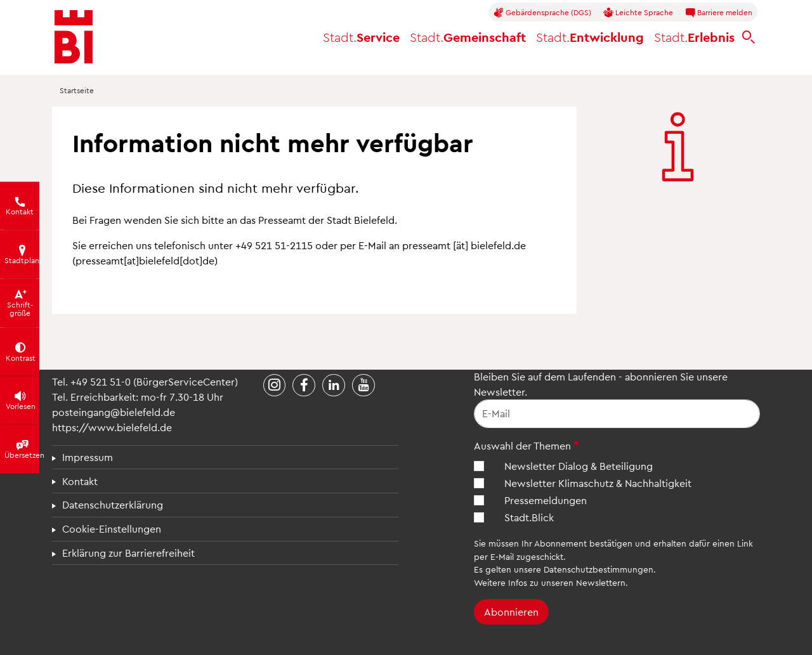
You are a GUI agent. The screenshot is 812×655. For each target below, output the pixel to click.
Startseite (77, 90)
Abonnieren (511, 612)
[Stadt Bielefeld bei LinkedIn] (334, 386)
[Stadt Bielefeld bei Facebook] (304, 386)
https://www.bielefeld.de (112, 427)
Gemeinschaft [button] (468, 37)
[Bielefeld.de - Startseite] (74, 37)
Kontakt (80, 481)
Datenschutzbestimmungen (599, 569)
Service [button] (361, 37)
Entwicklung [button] (590, 37)
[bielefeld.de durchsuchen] (749, 37)
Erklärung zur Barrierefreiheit (128, 553)
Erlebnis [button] (694, 37)
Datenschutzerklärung (113, 504)
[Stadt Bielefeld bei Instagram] (275, 386)
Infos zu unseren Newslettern (567, 582)
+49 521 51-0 (101, 381)
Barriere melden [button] (719, 13)
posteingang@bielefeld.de (114, 412)
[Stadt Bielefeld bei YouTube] (363, 386)
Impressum (88, 457)
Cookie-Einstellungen (112, 529)
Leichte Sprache (638, 13)
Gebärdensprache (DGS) (542, 13)
